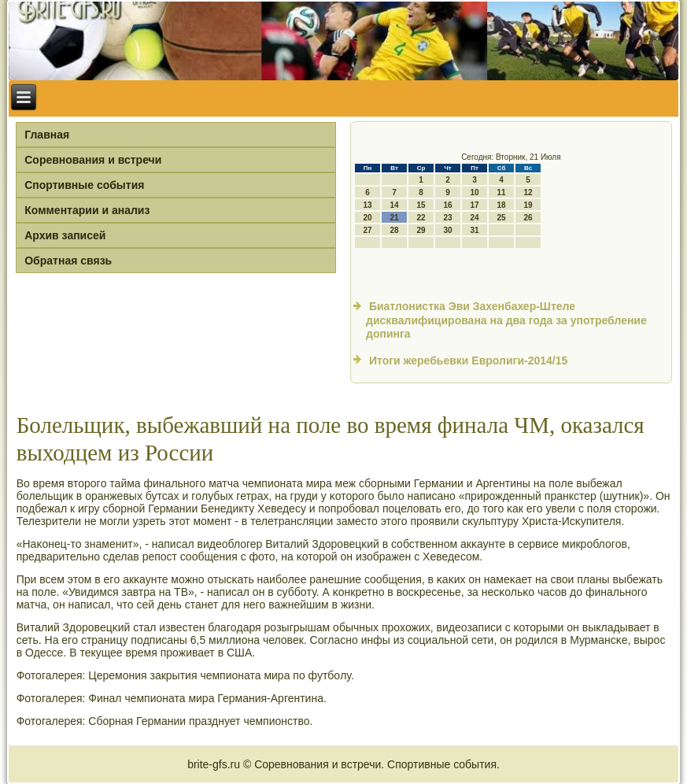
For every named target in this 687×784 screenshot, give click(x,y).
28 (394, 230)
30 (447, 230)
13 (367, 205)
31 (474, 230)
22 (421, 218)
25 (501, 218)
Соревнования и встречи (93, 160)
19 (528, 205)
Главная (47, 135)
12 (528, 192)
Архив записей (65, 235)
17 (474, 205)
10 (474, 192)
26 (528, 218)
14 (394, 205)
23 (447, 218)
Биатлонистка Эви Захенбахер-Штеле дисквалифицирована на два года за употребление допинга (506, 320)
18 (501, 205)
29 (421, 230)
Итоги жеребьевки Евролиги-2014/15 (468, 361)
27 (367, 230)
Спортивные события (84, 185)
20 (367, 218)
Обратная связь (68, 261)
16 (447, 205)
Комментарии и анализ (87, 210)
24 (474, 218)
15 (421, 205)
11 (501, 192)
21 (394, 218)
